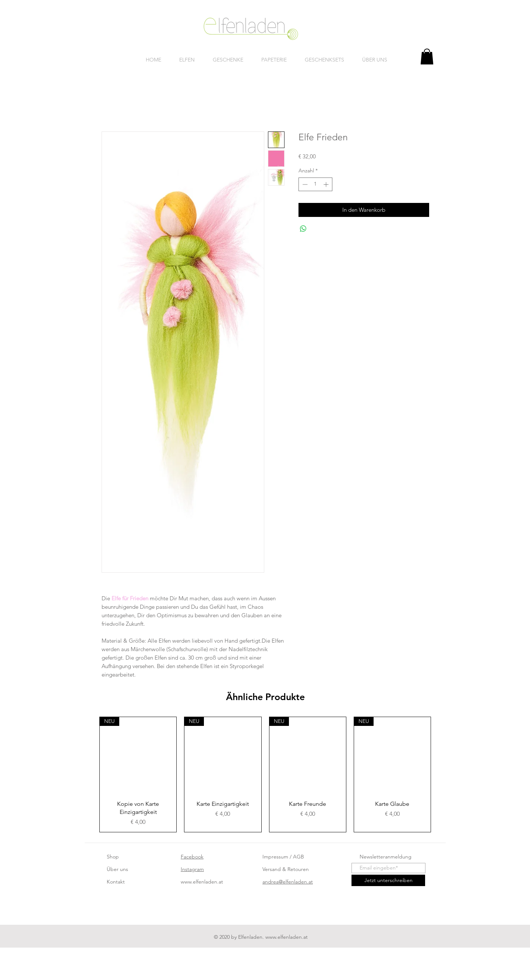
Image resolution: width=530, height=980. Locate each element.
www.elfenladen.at (202, 882)
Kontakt (116, 882)
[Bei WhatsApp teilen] (303, 229)
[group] (265, 774)
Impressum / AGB (283, 857)
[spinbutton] (315, 184)
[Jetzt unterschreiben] (388, 880)
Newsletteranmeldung (386, 857)
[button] (427, 57)
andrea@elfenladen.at (288, 882)
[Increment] (327, 184)
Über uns (117, 869)
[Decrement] (304, 184)
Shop (113, 857)
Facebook (192, 857)
